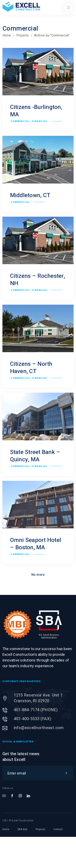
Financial (40, 121)
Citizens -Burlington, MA (36, 111)
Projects (23, 35)
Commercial (20, 121)
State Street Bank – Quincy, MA (35, 456)
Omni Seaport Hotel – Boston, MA (36, 544)
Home (7, 35)
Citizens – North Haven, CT (31, 368)
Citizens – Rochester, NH (38, 280)
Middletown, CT (30, 195)
